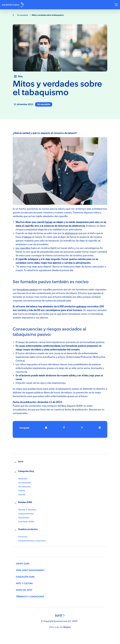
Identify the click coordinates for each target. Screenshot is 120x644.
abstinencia (71, 233)
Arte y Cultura (24, 583)
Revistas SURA (25, 502)
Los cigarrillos (23, 248)
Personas (23, 537)
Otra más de (60, 627)
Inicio (21, 462)
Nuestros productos (28, 529)
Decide (22, 495)
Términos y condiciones (30, 597)
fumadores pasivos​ (27, 289)
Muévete (23, 479)
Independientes (26, 514)
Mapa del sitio (24, 590)
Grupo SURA (23, 564)
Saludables (24, 518)
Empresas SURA (26, 522)
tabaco (28, 237)
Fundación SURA (25, 577)
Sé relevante (24, 487)
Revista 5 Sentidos (27, 510)
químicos (81, 306)
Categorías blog (26, 471)
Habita (22, 491)
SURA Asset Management (30, 570)
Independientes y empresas (32, 541)
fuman (49, 222)
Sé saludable (20, 15)
